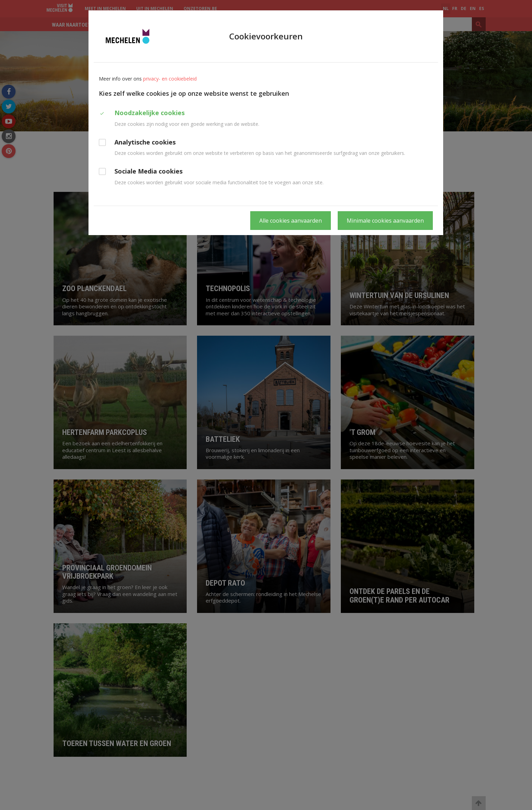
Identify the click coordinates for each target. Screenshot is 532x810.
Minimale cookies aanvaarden (385, 221)
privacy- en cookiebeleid (170, 79)
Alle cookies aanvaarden (291, 221)
